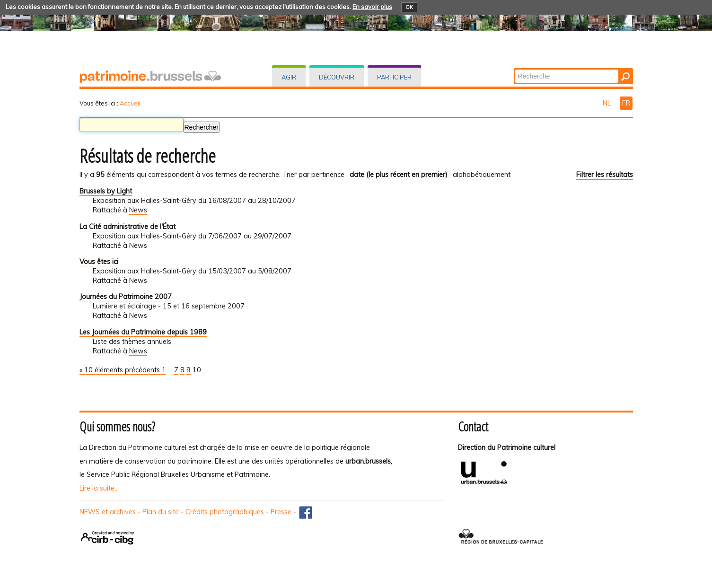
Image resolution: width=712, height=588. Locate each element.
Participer (394, 77)
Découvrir (337, 77)
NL (608, 103)
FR (626, 103)
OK (409, 7)
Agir (289, 77)
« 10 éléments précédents (121, 370)
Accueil (130, 103)
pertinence (328, 175)
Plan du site (161, 512)
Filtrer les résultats (605, 175)
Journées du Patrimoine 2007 (126, 297)
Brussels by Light (106, 191)
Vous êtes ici (99, 262)
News (138, 210)
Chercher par (514, 69)
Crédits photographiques (225, 512)
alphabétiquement (482, 175)
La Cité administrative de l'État (127, 227)
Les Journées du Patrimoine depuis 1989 (143, 332)
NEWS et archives (108, 512)
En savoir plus (372, 7)
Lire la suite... (99, 488)
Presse (281, 512)
